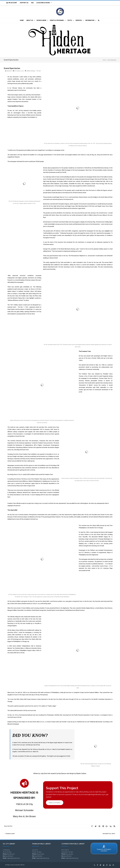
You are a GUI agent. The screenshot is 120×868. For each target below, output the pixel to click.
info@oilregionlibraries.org (13, 858)
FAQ (32, 3)
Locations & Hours (43, 3)
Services (79, 20)
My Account (12, 3)
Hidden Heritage (31, 71)
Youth (70, 20)
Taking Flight (9, 834)
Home (22, 20)
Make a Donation (55, 803)
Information (90, 20)
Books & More (41, 20)
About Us (30, 20)
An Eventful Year (109, 834)
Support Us (24, 3)
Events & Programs (57, 20)
